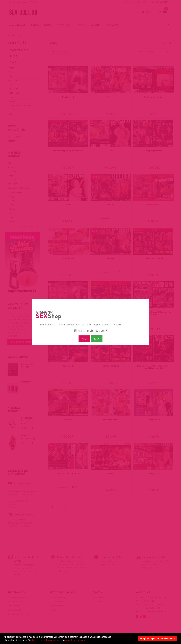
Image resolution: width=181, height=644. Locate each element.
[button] (87, 640)
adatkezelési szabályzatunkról (45, 640)
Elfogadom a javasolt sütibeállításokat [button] (158, 639)
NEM (84, 339)
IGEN (97, 339)
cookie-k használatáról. (75, 640)
